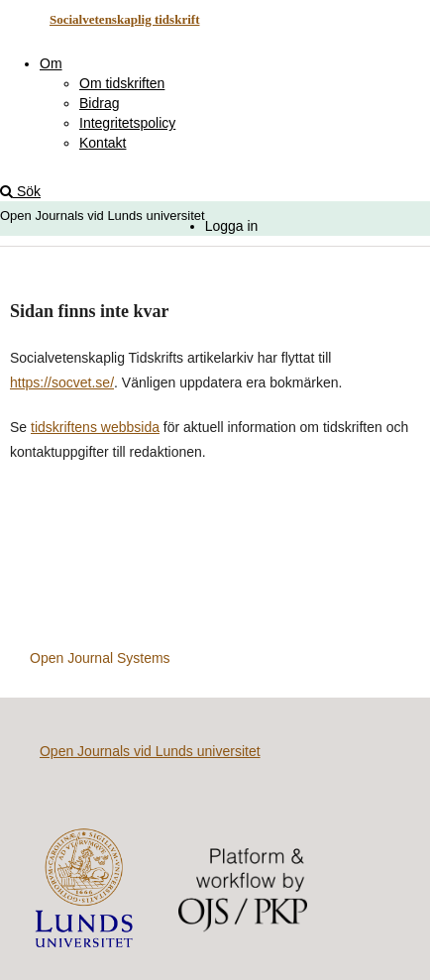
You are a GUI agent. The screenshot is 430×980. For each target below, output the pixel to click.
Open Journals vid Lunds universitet (150, 751)
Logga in (232, 226)
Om (51, 63)
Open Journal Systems (100, 658)
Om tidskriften (122, 83)
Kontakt (103, 143)
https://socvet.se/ (62, 382)
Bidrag (99, 103)
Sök (20, 191)
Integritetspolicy (127, 123)
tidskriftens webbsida (95, 427)
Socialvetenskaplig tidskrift (125, 19)
